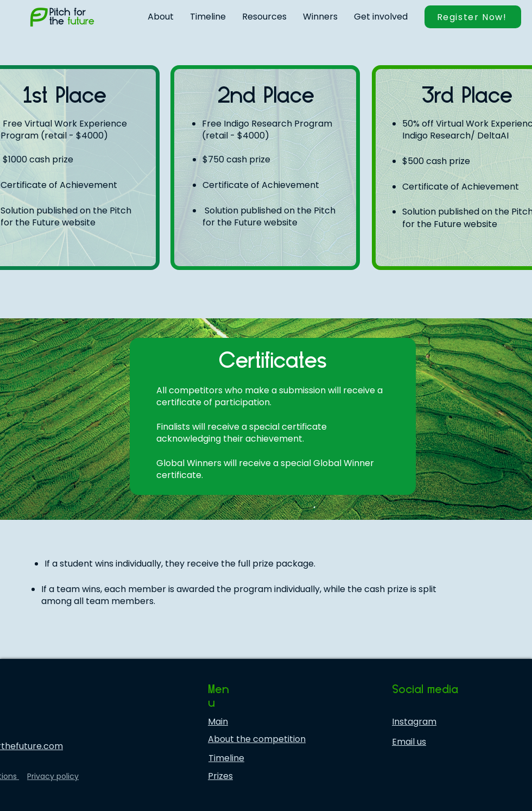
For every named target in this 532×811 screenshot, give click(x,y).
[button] (161, 17)
